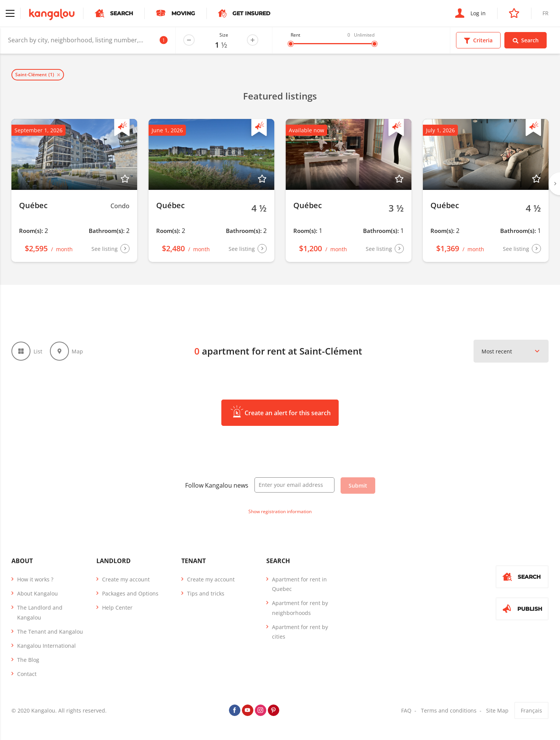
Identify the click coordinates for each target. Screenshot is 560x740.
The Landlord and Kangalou (40, 612)
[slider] (291, 44)
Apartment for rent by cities (300, 632)
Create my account (126, 579)
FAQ (406, 710)
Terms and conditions (449, 710)
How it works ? (35, 579)
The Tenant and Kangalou (50, 632)
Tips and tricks (206, 593)
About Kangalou (38, 593)
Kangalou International (46, 646)
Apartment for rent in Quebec (299, 584)
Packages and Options (130, 593)
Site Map (497, 710)
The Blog (28, 660)
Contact (27, 674)
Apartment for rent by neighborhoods (300, 608)
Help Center (117, 608)
